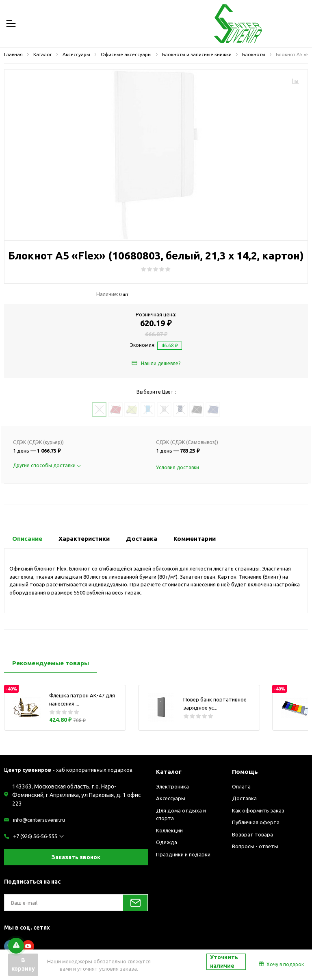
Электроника (172, 786)
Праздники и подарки (183, 854)
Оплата (241, 786)
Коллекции (169, 830)
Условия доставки (178, 467)
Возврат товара (252, 834)
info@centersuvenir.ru (39, 820)
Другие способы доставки (47, 465)
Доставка (244, 798)
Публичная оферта (256, 822)
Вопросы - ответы (255, 846)
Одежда (167, 842)
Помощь (245, 772)
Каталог (169, 772)
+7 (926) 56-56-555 (35, 836)
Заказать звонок (76, 857)
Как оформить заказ (258, 810)
